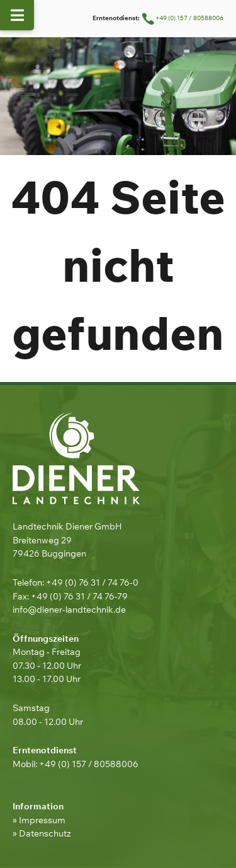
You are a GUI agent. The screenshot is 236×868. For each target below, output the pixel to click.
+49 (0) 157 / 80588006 (182, 18)
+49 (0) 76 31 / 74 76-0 (92, 582)
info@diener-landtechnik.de (69, 609)
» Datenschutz (42, 833)
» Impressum (39, 820)
